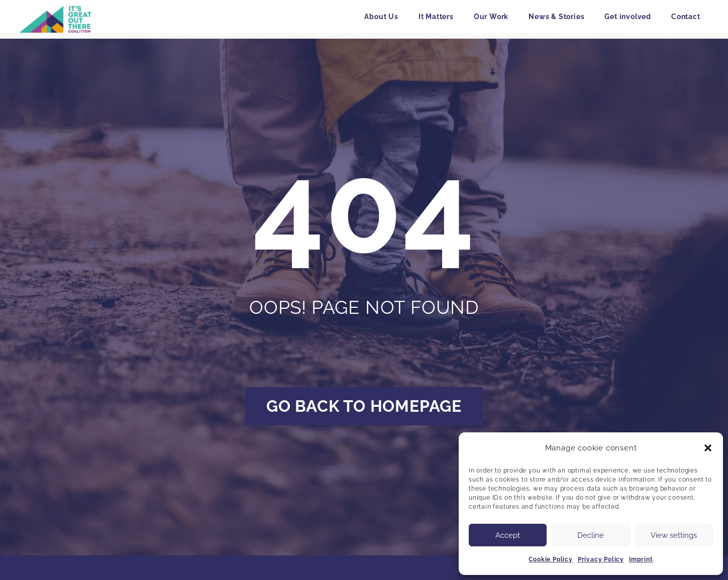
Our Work (491, 17)
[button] (708, 448)
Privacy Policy (601, 559)
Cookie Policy (550, 559)
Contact (686, 17)
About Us (381, 17)
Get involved (628, 17)
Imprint (641, 559)
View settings (674, 535)
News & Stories (556, 17)
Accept (508, 535)
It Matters (436, 17)
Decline (591, 535)
